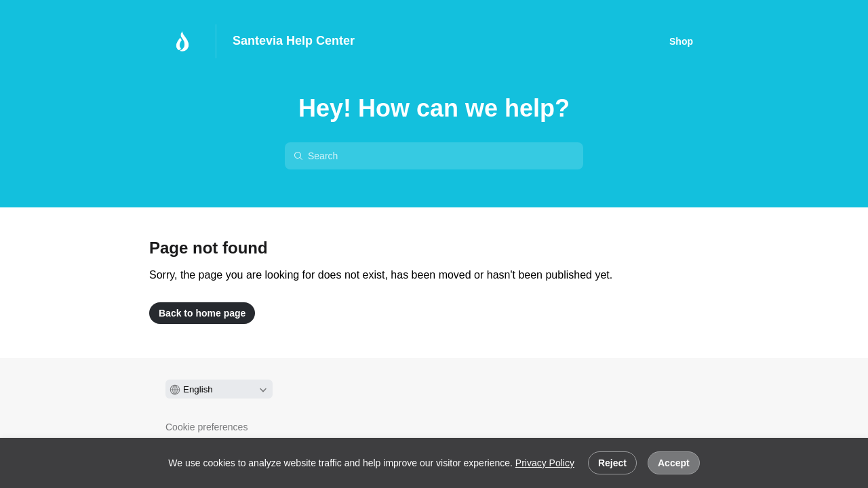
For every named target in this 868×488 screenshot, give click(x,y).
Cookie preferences (206, 427)
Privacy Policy (545, 463)
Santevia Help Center (294, 41)
